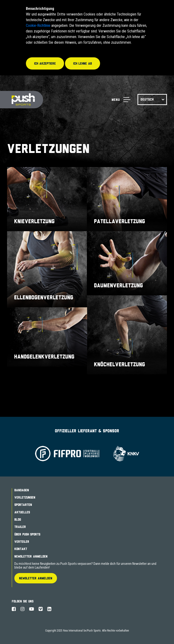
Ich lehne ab (83, 63)
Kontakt (21, 549)
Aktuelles (22, 512)
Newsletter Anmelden (31, 556)
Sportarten (23, 505)
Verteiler (22, 542)
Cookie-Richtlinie (38, 25)
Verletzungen (25, 497)
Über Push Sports (27, 534)
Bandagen (22, 490)
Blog (18, 519)
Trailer (20, 527)
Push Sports (22, 100)
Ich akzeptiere (45, 63)
